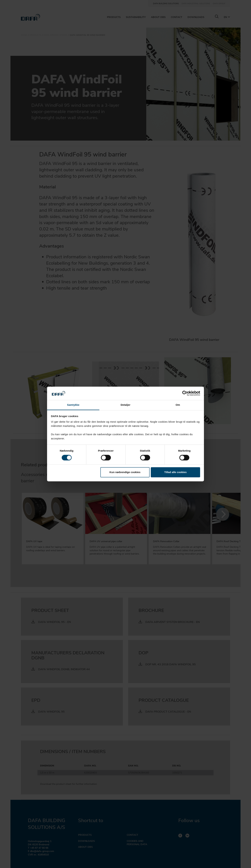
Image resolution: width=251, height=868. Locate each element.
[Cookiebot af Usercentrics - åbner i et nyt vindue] (185, 393)
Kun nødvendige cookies (125, 472)
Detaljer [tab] (125, 405)
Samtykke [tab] (73, 405)
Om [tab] (178, 405)
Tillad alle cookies (175, 472)
